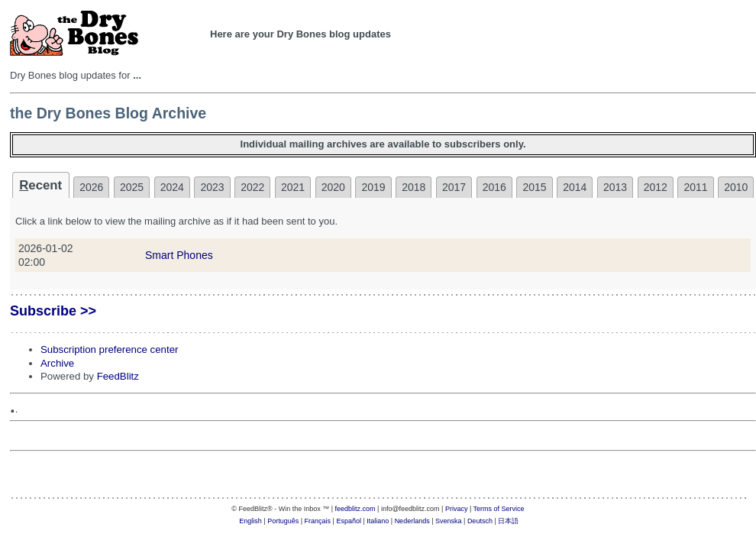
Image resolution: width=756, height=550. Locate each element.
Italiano (378, 521)
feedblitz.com (355, 509)
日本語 (508, 521)
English (250, 521)
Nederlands (412, 521)
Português (283, 521)
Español (349, 521)
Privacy (457, 509)
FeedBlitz (118, 376)
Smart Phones (179, 255)
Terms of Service (499, 509)
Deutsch (480, 521)
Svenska (449, 521)
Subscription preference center (109, 349)
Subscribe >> (53, 311)
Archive (57, 363)
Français (318, 521)
